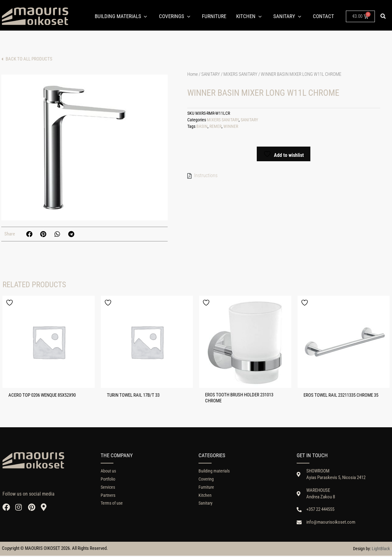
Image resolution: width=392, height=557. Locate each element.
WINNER (231, 126)
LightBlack (381, 550)
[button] (383, 16)
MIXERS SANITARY (240, 74)
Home (193, 74)
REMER (215, 126)
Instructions (206, 175)
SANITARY (211, 74)
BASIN (202, 126)
